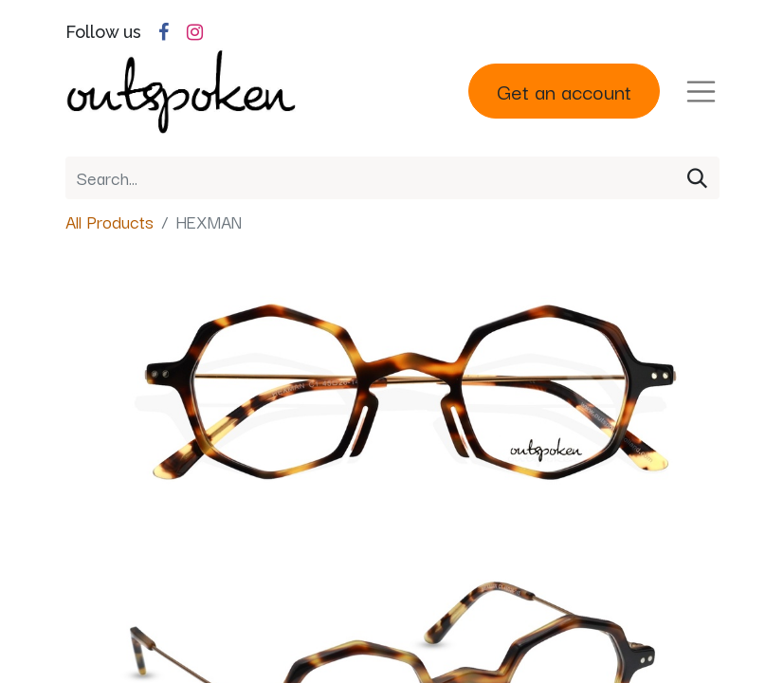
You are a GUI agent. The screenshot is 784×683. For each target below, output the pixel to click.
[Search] (697, 178)
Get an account (564, 91)
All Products (109, 221)
